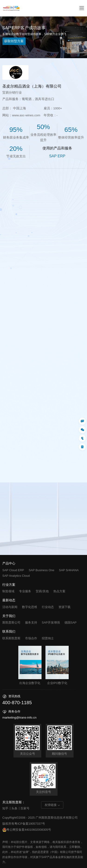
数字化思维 (30, 607)
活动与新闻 (10, 607)
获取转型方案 (14, 41)
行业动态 (48, 607)
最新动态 (9, 600)
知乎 (5, 808)
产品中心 (9, 564)
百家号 (25, 808)
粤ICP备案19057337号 (30, 824)
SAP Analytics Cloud (16, 576)
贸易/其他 (42, 591)
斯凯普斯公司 (11, 622)
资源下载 (64, 607)
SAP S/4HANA (69, 570)
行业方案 (9, 585)
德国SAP (71, 622)
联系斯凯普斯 (11, 638)
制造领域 (8, 591)
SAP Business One (42, 570)
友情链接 (51, 805)
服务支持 (31, 622)
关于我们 (9, 616)
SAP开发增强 (51, 622)
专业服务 (25, 591)
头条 (14, 808)
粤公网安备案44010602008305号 (27, 830)
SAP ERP (57, 156)
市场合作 (31, 638)
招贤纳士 (48, 638)
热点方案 (59, 591)
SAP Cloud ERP (13, 570)
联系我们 (9, 632)
